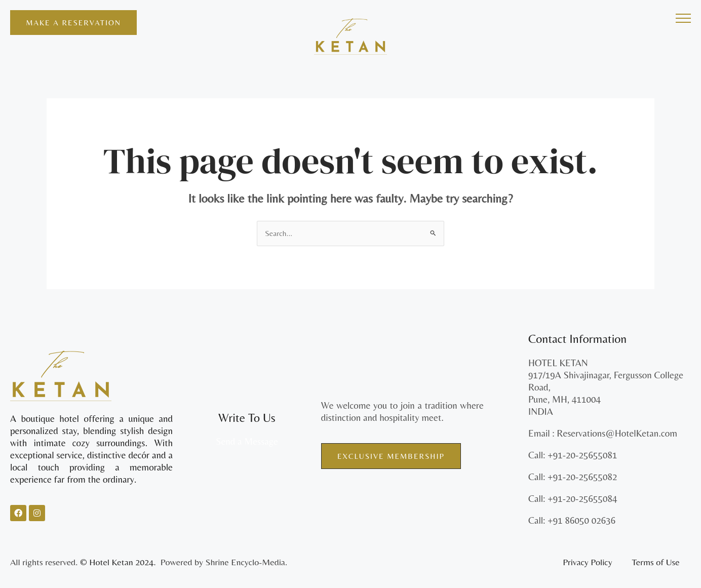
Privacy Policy (587, 562)
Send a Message (247, 442)
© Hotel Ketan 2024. (119, 562)
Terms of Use (656, 562)
